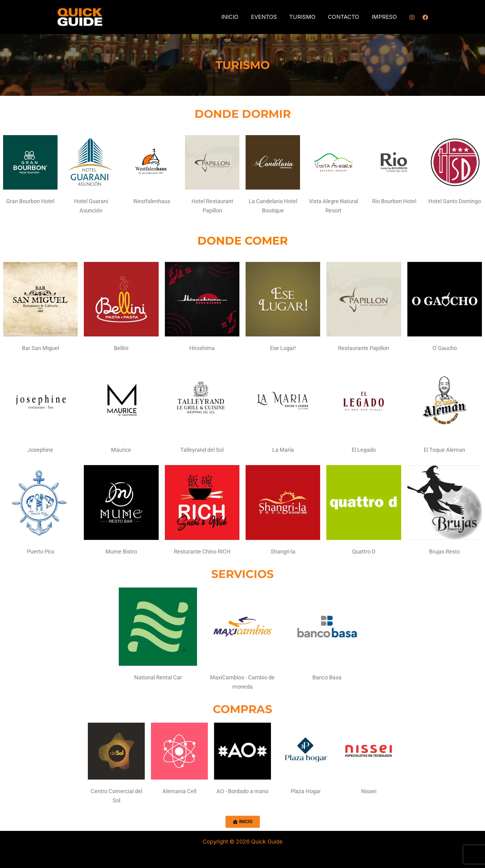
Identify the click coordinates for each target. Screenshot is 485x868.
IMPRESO (385, 17)
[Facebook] (425, 17)
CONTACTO (345, 17)
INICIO (235, 17)
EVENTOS (268, 17)
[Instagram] (412, 17)
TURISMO (305, 17)
